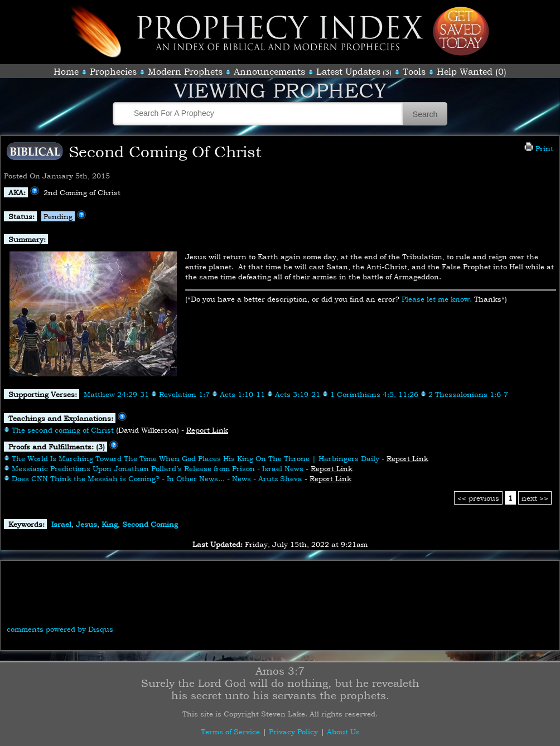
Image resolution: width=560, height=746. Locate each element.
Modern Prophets (185, 71)
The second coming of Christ (63, 430)
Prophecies (113, 71)
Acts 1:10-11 (242, 394)
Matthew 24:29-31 (116, 394)
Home (66, 71)
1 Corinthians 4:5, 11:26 (374, 394)
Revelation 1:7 (184, 394)
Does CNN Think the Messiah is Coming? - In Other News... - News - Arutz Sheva (157, 478)
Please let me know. (437, 299)
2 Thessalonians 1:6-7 (468, 394)
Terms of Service (230, 732)
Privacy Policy (293, 732)
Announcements (269, 71)
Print (539, 148)
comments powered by (60, 629)
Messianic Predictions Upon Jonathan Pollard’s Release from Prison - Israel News (158, 468)
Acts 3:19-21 (298, 394)
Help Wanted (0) (472, 71)
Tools (414, 71)
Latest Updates (348, 71)
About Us (343, 732)
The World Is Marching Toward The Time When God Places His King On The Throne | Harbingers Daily (195, 458)
